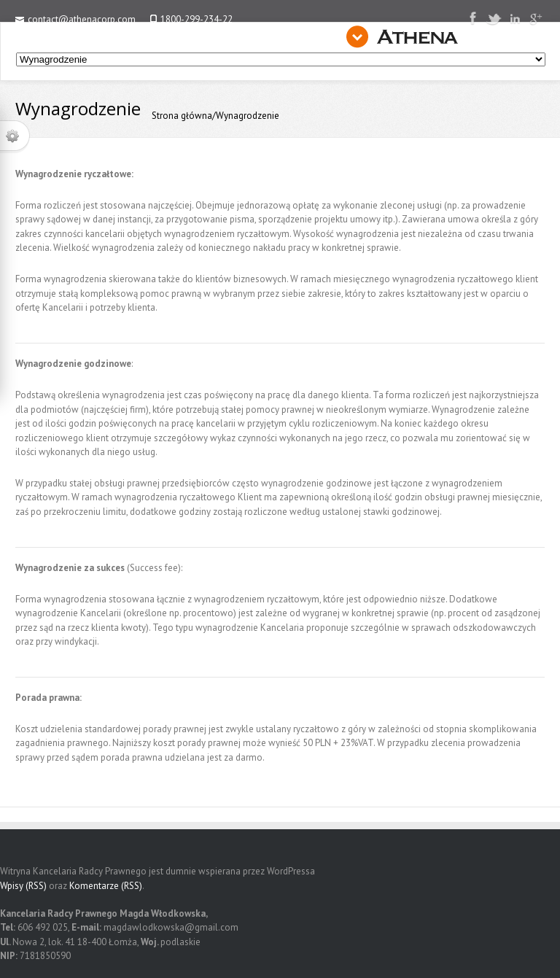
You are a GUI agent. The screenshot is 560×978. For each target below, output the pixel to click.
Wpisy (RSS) (23, 886)
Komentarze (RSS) (106, 886)
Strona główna (182, 116)
